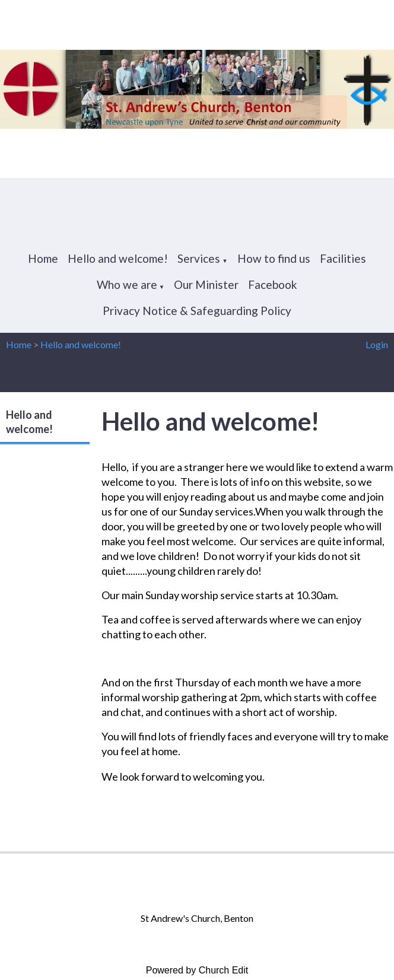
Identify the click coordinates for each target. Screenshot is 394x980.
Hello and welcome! (118, 258)
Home (43, 258)
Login (377, 344)
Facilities (343, 258)
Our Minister (206, 284)
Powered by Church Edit (197, 970)
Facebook (273, 284)
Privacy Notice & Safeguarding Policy (197, 311)
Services (199, 258)
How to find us (274, 258)
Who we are (127, 284)
